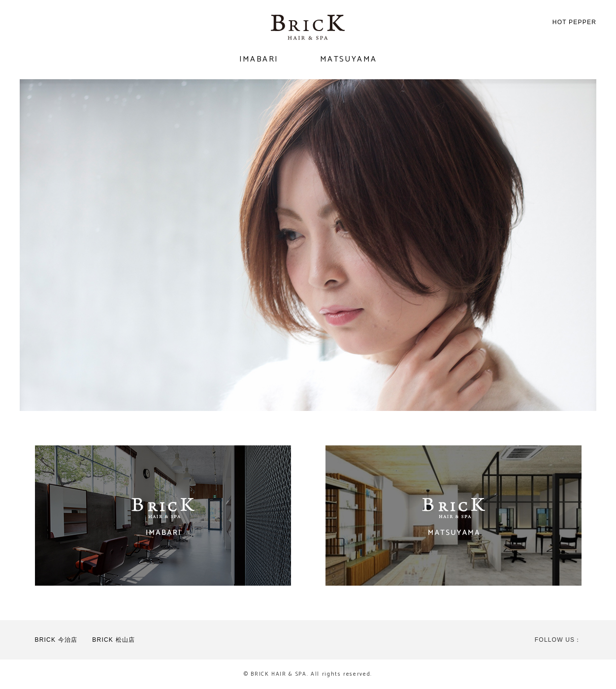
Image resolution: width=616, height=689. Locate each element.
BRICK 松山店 (113, 640)
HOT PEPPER (574, 22)
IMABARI (259, 59)
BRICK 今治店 (56, 640)
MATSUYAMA (349, 59)
